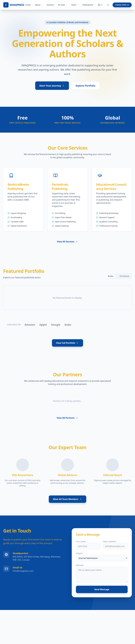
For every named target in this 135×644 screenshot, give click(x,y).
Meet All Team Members (67, 499)
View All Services (67, 242)
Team (75, 5)
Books (111, 276)
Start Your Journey (52, 86)
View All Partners (67, 418)
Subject (79, 553)
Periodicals (124, 276)
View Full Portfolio (68, 343)
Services (50, 5)
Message (80, 565)
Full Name (81, 542)
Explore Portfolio (85, 86)
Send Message (102, 589)
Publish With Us (122, 5)
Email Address (110, 542)
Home (28, 5)
